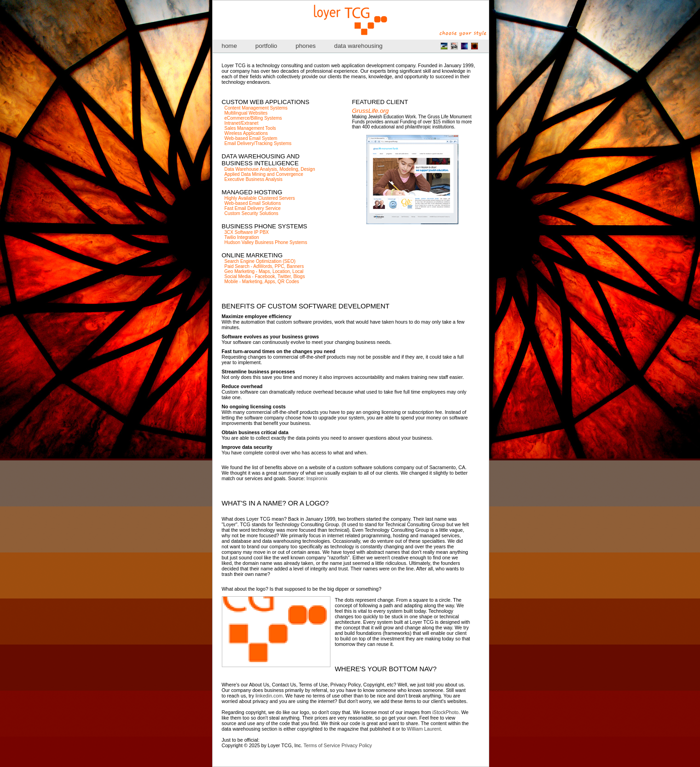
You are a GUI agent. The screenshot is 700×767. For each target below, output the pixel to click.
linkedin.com (269, 696)
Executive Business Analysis (254, 179)
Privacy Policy (357, 745)
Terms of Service (322, 745)
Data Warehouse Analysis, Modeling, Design (270, 169)
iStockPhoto (445, 712)
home (229, 46)
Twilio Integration (242, 237)
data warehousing (358, 46)
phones (306, 46)
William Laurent (424, 729)
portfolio (266, 46)
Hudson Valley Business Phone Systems (266, 242)
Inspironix (317, 478)
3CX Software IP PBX (247, 232)
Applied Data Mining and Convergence (264, 174)
